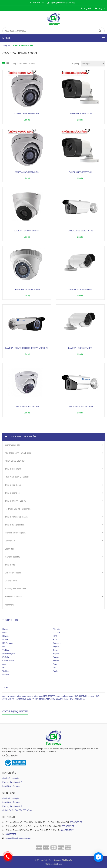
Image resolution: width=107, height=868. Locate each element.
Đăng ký (100, 8)
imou (4, 633)
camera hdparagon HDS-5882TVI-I (72, 696)
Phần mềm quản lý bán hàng (17, 477)
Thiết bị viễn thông (13, 485)
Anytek (56, 647)
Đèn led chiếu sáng (13, 573)
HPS (55, 636)
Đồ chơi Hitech (11, 581)
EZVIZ (56, 640)
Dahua (5, 629)
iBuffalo (6, 657)
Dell (55, 668)
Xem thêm (9, 605)
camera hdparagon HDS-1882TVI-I (42, 696)
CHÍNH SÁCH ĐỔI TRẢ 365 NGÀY (17, 810)
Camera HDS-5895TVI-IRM (27, 114)
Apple (55, 671)
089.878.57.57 (76, 822)
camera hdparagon (18, 696)
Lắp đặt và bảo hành (11, 786)
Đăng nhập (86, 8)
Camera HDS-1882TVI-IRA (80, 348)
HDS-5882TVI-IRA (77, 699)
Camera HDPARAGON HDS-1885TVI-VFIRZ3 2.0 (27, 348)
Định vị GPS (10, 541)
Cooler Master (8, 661)
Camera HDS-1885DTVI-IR (80, 289)
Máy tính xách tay (12, 557)
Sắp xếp (76, 64)
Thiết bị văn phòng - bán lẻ (16, 517)
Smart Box (9, 549)
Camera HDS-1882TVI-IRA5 (80, 407)
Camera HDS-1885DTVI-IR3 (80, 231)
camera (6, 696)
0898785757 (11, 834)
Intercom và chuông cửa (15, 533)
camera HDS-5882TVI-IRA (27, 699)
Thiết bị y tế (10, 565)
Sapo (59, 864)
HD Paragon (8, 643)
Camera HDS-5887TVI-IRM (27, 172)
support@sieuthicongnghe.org (62, 3)
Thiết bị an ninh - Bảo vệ (15, 501)
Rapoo (56, 654)
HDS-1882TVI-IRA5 (59, 699)
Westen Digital (8, 654)
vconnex (57, 633)
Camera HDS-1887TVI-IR (80, 172)
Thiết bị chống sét (13, 493)
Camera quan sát (12, 445)
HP (4, 668)
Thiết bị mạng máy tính (15, 525)
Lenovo (5, 675)
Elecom (56, 661)
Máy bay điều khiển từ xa (16, 589)
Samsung (57, 643)
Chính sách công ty (11, 778)
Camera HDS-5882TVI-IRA (27, 407)
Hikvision (6, 636)
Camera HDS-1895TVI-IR (80, 114)
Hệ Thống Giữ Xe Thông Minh (18, 509)
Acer (4, 664)
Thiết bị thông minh (13, 469)
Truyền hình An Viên (13, 597)
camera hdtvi (45, 699)
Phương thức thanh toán (13, 782)
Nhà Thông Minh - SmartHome (18, 453)
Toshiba (6, 671)
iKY (4, 647)
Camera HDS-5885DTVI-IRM (27, 289)
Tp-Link (6, 650)
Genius (56, 650)
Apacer (56, 657)
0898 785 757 (38, 3)
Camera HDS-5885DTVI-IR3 (27, 231)
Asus (55, 664)
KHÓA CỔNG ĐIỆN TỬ (15, 461)
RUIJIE (5, 640)
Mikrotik (56, 629)
